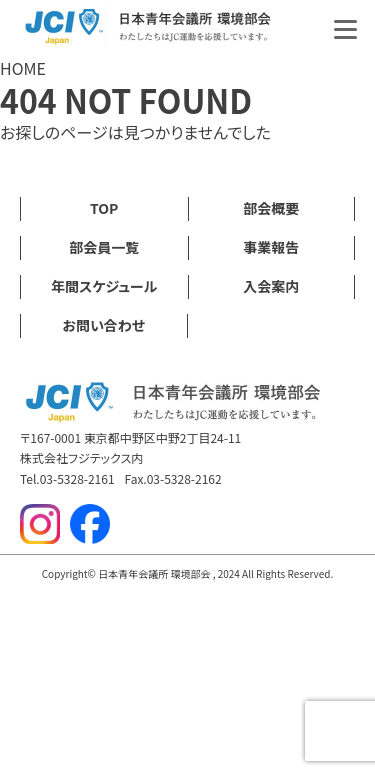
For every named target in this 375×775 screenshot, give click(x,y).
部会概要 (271, 208)
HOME (23, 68)
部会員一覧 (104, 247)
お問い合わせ (103, 325)
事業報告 (271, 247)
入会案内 (271, 286)
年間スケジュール (104, 286)
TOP (104, 208)
